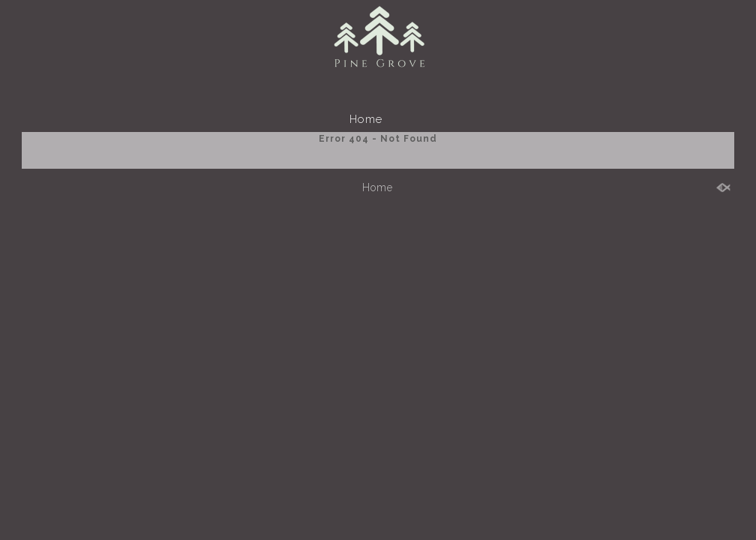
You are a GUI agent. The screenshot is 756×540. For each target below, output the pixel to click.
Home (366, 119)
